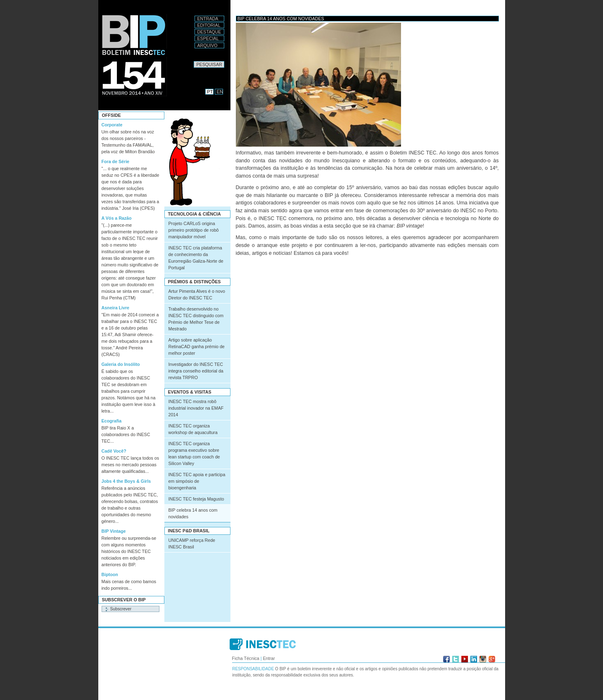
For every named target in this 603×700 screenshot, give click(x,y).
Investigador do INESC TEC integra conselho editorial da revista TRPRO (196, 371)
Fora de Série (116, 161)
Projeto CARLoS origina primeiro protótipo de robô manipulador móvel (194, 230)
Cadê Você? (114, 451)
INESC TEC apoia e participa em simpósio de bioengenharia (197, 481)
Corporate (112, 125)
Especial (208, 38)
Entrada (208, 19)
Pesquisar (193, 61)
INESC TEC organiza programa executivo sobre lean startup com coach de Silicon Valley (194, 453)
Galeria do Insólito (121, 364)
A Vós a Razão (117, 218)
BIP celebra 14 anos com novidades (193, 513)
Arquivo (208, 45)
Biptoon (110, 574)
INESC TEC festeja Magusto (196, 499)
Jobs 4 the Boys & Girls (126, 481)
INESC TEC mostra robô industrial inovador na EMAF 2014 (196, 408)
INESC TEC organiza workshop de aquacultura (193, 429)
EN (220, 92)
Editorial (209, 25)
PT (210, 92)
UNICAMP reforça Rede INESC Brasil (192, 543)
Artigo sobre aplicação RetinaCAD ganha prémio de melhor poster (197, 346)
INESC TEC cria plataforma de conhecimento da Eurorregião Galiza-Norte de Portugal (196, 258)
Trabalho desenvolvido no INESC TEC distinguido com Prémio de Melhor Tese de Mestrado (196, 319)
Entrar (269, 658)
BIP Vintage (114, 531)
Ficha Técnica (246, 658)
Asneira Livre (116, 308)
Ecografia (112, 421)
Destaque (209, 32)
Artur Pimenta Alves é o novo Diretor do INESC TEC (197, 294)
